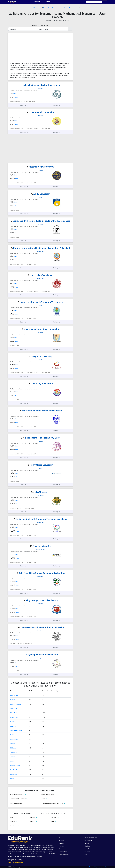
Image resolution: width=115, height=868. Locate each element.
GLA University (40, 492)
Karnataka (13, 774)
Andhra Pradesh (15, 765)
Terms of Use (93, 867)
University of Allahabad (40, 275)
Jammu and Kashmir (16, 730)
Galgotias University (40, 356)
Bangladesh (88, 840)
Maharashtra (14, 748)
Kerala (12, 779)
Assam (12, 761)
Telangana (13, 752)
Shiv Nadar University (40, 465)
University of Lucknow (40, 384)
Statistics (24, 105)
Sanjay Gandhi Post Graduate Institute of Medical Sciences (40, 221)
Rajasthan (13, 726)
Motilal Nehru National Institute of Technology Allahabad (40, 248)
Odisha (12, 735)
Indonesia (87, 852)
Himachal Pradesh (16, 713)
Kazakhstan (88, 849)
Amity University (40, 194)
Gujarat (13, 744)
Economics (47, 8)
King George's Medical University (40, 600)
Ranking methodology (16, 862)
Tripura (13, 757)
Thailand (87, 846)
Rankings (57, 105)
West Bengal (14, 739)
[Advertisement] (23, 48)
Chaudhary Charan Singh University (40, 329)
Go (70, 29)
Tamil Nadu (14, 770)
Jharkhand (13, 708)
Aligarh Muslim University (40, 167)
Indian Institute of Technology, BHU (40, 438)
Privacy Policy (103, 867)
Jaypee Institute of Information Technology (40, 302)
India (69, 8)
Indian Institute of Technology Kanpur (40, 85)
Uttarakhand (14, 695)
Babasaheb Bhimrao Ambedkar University (40, 411)
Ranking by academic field (40, 25)
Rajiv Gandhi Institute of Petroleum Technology (40, 573)
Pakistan (87, 843)
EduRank (66, 20)
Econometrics (56, 8)
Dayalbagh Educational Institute (40, 655)
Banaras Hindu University (40, 112)
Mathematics (38, 8)
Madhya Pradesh (15, 704)
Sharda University (40, 546)
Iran (86, 855)
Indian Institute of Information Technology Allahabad (40, 519)
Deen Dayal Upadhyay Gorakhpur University (40, 627)
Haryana (13, 700)
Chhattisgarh (14, 717)
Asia (64, 8)
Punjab (12, 722)
